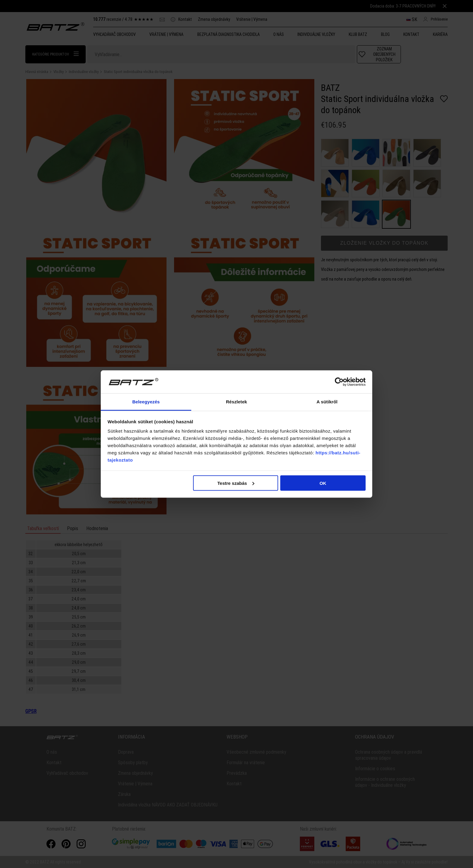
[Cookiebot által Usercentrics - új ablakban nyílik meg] (339, 382)
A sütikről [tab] (327, 402)
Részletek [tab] (237, 402)
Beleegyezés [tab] (146, 402)
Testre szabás (236, 483)
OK (323, 483)
